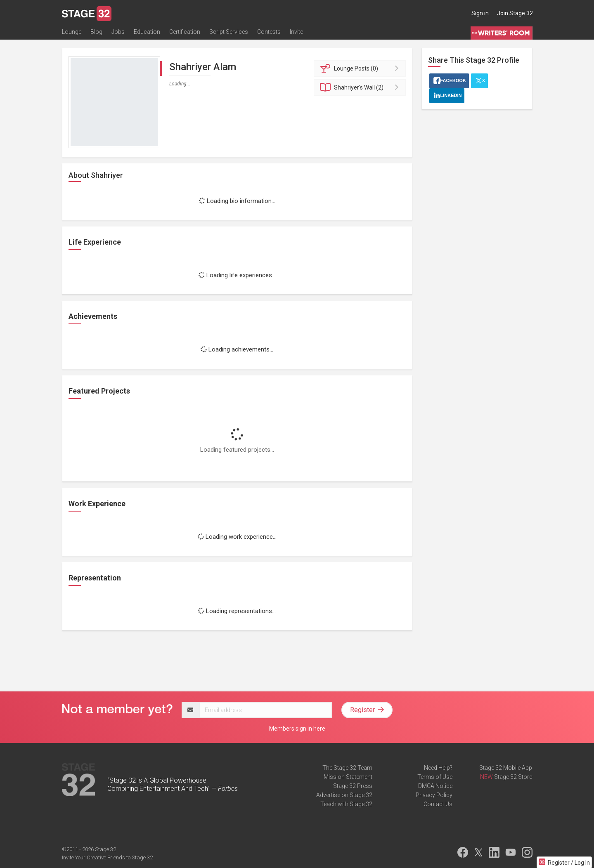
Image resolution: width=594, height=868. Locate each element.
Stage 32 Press (353, 786)
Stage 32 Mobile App (506, 768)
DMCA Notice (435, 786)
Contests (269, 32)
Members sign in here (297, 729)
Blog (96, 32)
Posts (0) (361, 68)
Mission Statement (348, 777)
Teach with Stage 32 (346, 804)
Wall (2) (361, 87)
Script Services (229, 32)
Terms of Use (435, 777)
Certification (185, 32)
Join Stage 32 (515, 13)
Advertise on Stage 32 (344, 795)
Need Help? (438, 768)
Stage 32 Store (513, 777)
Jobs (118, 32)
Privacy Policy (434, 795)
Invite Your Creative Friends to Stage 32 (107, 857)
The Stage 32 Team (347, 768)
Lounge (72, 32)
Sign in (480, 13)
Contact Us (438, 804)
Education (147, 32)
